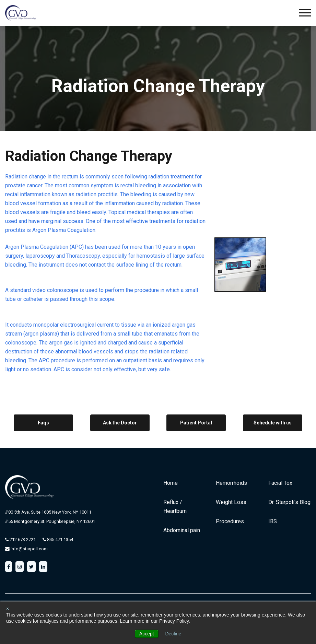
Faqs (43, 423)
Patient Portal (196, 423)
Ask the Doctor (120, 423)
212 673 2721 (22, 540)
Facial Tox (280, 483)
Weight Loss (231, 502)
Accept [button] (147, 634)
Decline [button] (173, 634)
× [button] (8, 609)
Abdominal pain (182, 530)
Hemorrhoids (231, 483)
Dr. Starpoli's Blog (289, 502)
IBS (273, 521)
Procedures (230, 521)
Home (171, 483)
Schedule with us (273, 423)
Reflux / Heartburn (175, 507)
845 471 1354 (60, 540)
